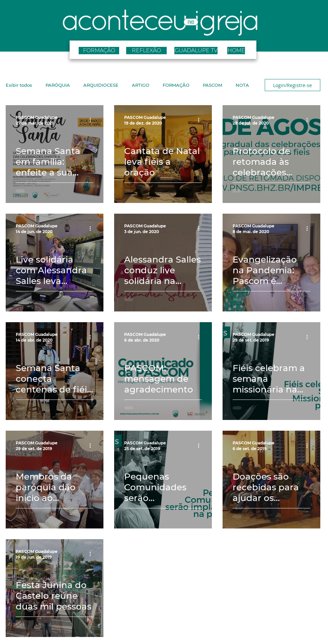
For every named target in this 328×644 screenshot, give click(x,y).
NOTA (242, 85)
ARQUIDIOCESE (101, 85)
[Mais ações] (92, 120)
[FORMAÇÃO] (99, 51)
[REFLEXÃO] (146, 51)
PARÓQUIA (58, 85)
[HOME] (236, 51)
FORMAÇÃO (176, 85)
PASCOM (213, 85)
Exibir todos (19, 85)
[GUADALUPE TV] (196, 51)
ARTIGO (141, 85)
